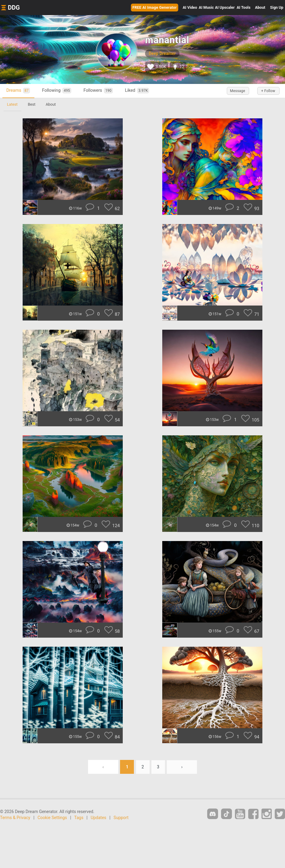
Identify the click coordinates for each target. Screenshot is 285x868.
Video (190, 7)
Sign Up (277, 7)
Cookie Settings (52, 818)
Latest (13, 104)
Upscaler (225, 7)
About (260, 7)
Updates (99, 818)
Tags (79, 818)
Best (32, 104)
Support (121, 818)
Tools (244, 7)
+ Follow (267, 91)
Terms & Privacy (15, 818)
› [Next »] (182, 767)
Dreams (19, 91)
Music (206, 7)
